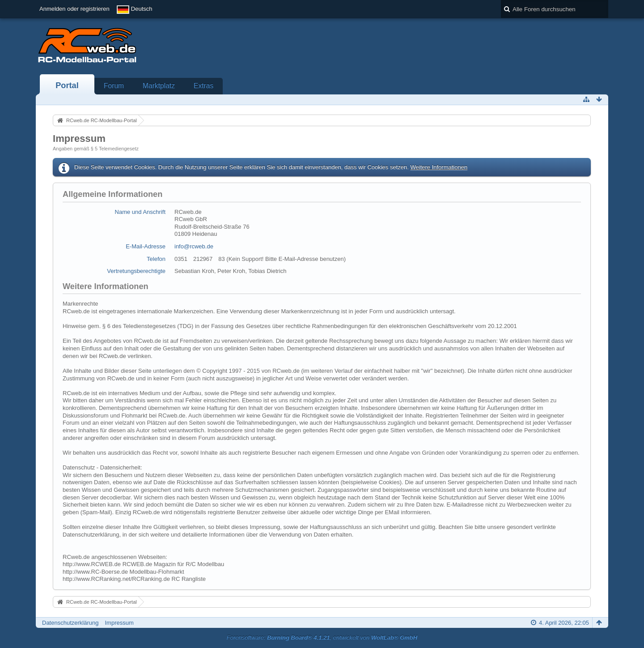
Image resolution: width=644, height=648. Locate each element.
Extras (203, 86)
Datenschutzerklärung (70, 623)
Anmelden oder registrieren (74, 9)
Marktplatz (159, 86)
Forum (114, 86)
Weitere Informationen (439, 167)
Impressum (119, 623)
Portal (67, 85)
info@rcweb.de (194, 246)
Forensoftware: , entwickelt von (322, 637)
